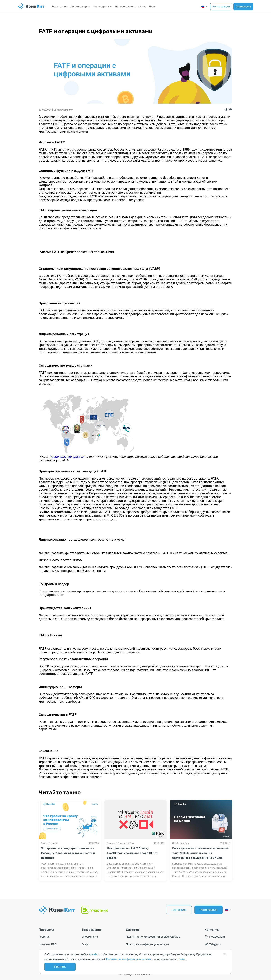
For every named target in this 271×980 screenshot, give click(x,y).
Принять (60, 967)
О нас (143, 6)
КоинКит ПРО (48, 944)
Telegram (213, 944)
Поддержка (215, 937)
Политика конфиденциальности (147, 944)
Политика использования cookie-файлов (153, 937)
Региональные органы (67, 457)
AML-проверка (80, 6)
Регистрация (221, 6)
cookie (93, 954)
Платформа (243, 6)
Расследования (126, 6)
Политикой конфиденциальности (129, 959)
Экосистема (60, 6)
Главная (44, 937)
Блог (152, 6)
